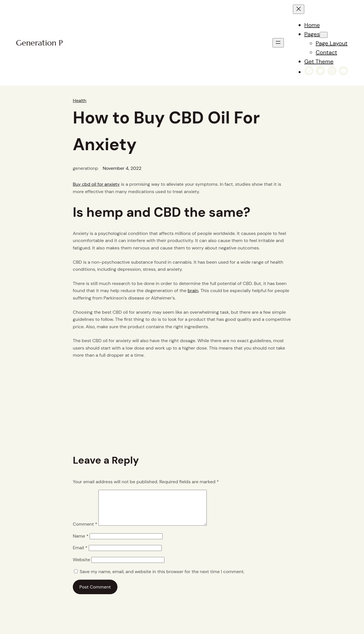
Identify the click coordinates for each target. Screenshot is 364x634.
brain (193, 291)
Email (80, 555)
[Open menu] (278, 43)
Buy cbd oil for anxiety (96, 184)
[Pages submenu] (324, 35)
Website (81, 566)
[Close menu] (299, 9)
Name (81, 543)
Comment (85, 531)
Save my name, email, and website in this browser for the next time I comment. (162, 578)
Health (80, 101)
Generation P (39, 43)
